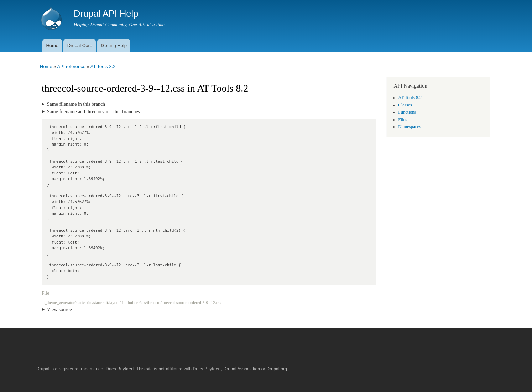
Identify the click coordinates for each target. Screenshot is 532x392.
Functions (407, 112)
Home (52, 45)
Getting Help (114, 45)
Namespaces (410, 127)
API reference (71, 66)
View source (59, 310)
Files (403, 120)
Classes (405, 105)
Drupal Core (80, 45)
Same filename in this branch (76, 104)
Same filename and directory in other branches (93, 112)
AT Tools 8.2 (103, 66)
